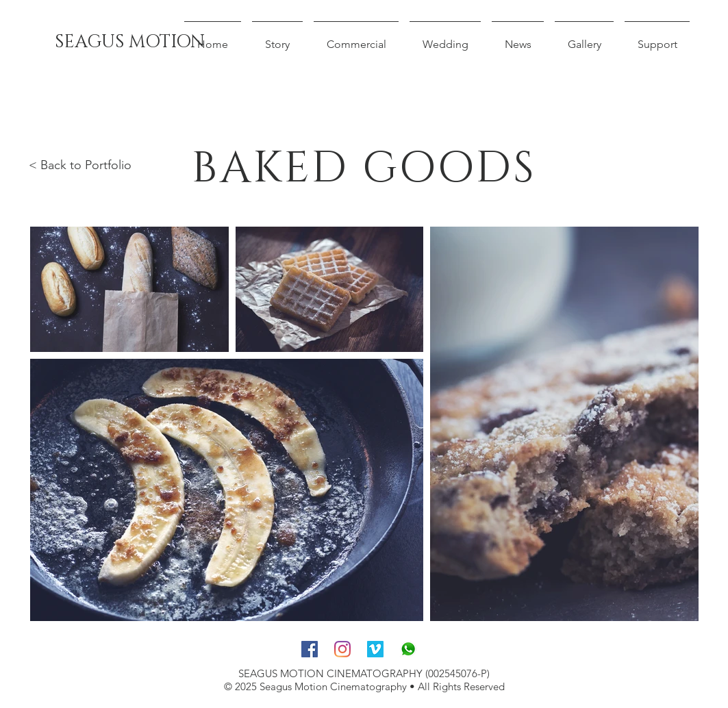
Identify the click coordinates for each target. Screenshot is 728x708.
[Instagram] (342, 649)
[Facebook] (310, 649)
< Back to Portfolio (80, 165)
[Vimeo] (375, 649)
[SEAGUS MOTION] (130, 42)
